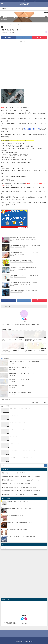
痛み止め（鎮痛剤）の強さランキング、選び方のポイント (20, 508)
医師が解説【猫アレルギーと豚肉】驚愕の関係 (13, 484)
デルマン (24, 322)
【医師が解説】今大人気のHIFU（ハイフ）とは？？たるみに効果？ (18, 480)
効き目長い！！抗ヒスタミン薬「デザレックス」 (18, 501)
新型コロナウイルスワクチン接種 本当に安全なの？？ (15, 473)
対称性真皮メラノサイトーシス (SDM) (39, 402)
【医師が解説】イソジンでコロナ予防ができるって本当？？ (16, 494)
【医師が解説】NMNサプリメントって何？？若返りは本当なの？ (17, 491)
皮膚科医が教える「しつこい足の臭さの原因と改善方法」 (20, 523)
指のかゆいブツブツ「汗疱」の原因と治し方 (17, 530)
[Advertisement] (24, 54)
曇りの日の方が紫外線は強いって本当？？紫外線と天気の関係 (21, 537)
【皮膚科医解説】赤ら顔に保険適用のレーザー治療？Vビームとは (18, 477)
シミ (2, 27)
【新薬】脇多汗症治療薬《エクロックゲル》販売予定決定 (16, 487)
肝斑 (34, 129)
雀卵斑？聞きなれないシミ (7, 400)
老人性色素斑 (28, 129)
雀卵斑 (38, 129)
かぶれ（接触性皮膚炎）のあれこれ (15, 516)
